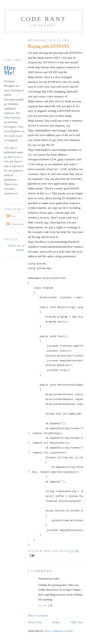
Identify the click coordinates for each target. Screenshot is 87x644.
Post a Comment (38, 615)
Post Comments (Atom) (59, 631)
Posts (12, 216)
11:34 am (46, 605)
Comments (15, 224)
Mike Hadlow (12, 118)
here (48, 193)
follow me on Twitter (17, 248)
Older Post (77, 622)
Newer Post (35, 622)
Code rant (43, 19)
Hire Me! (10, 70)
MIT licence (15, 157)
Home (56, 622)
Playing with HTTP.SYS (48, 46)
